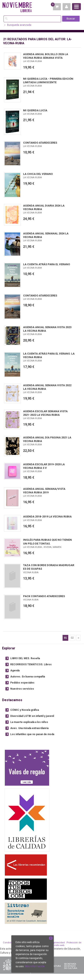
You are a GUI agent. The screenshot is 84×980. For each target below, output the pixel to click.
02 (72, 638)
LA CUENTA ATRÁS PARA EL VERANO (47, 264)
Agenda (15, 671)
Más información (35, 966)
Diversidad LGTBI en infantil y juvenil (32, 716)
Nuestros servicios (22, 689)
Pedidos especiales (22, 683)
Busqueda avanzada (18, 25)
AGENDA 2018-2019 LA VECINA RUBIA (47, 517)
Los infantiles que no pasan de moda (32, 734)
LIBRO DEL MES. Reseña (25, 658)
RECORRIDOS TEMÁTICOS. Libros (31, 664)
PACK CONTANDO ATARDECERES (44, 596)
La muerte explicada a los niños (29, 722)
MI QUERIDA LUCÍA (35, 110)
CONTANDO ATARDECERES (40, 143)
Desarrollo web (56, 945)
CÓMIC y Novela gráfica (25, 710)
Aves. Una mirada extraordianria (29, 728)
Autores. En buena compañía (28, 677)
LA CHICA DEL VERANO (38, 174)
